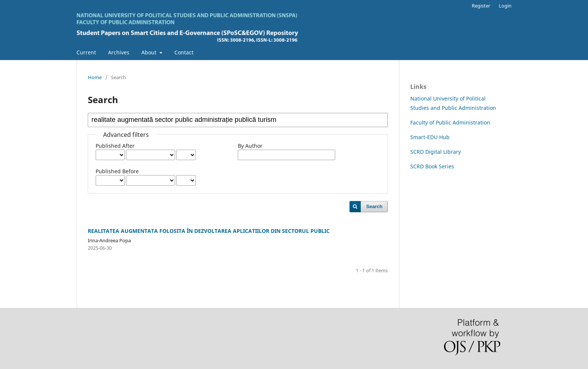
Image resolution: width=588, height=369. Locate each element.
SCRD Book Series (432, 166)
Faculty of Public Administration (450, 122)
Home (95, 77)
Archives (119, 52)
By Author (250, 146)
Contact (184, 52)
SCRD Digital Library (436, 152)
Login (505, 6)
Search (374, 206)
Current (86, 52)
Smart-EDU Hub (430, 137)
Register (481, 6)
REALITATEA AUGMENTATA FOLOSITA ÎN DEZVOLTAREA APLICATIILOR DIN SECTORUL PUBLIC (209, 231)
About (150, 52)
